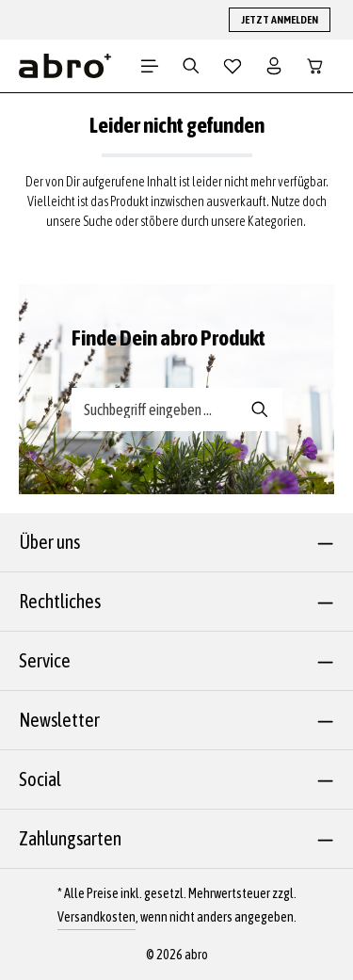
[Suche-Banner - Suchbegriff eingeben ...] (155, 410)
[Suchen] (191, 66)
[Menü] (150, 66)
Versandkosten (96, 917)
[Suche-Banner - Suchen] (260, 410)
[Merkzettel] (233, 66)
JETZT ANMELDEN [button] (280, 20)
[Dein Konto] (274, 66)
